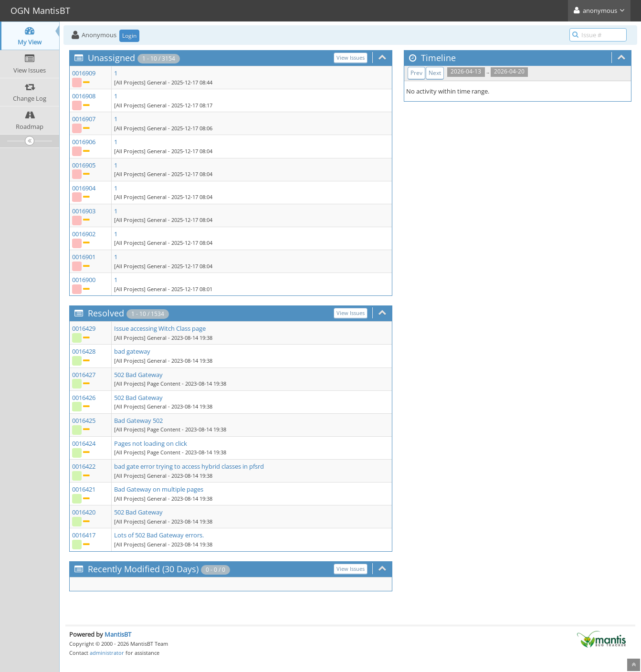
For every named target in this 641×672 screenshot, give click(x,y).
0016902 (84, 234)
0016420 (84, 512)
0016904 (84, 188)
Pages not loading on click (151, 443)
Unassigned (111, 58)
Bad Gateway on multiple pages (159, 489)
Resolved (106, 313)
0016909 (84, 73)
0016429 (84, 328)
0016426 (84, 398)
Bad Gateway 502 (138, 420)
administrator (107, 653)
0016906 (84, 142)
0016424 (84, 443)
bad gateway (132, 351)
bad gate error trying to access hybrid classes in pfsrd (189, 466)
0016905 (84, 165)
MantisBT (118, 634)
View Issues (351, 58)
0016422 (84, 466)
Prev (416, 73)
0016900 (84, 280)
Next (435, 73)
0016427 (84, 375)
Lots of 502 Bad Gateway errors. (159, 535)
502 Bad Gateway (138, 375)
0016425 (84, 420)
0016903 (84, 211)
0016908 (84, 96)
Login (129, 36)
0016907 (84, 119)
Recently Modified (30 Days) (143, 569)
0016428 (84, 351)
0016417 (84, 535)
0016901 (84, 257)
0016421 (84, 489)
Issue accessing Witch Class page (160, 328)
